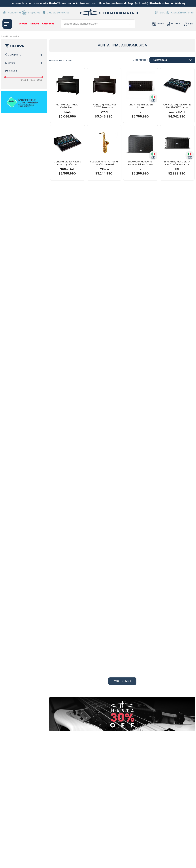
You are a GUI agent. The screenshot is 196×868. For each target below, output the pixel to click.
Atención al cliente (180, 13)
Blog (160, 13)
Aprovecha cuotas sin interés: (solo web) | (99, 3)
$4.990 (24, 80)
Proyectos (32, 13)
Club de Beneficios (56, 13)
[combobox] (98, 24)
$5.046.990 (35, 80)
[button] (24, 55)
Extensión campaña (10, 36)
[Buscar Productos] (131, 24)
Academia (12, 13)
